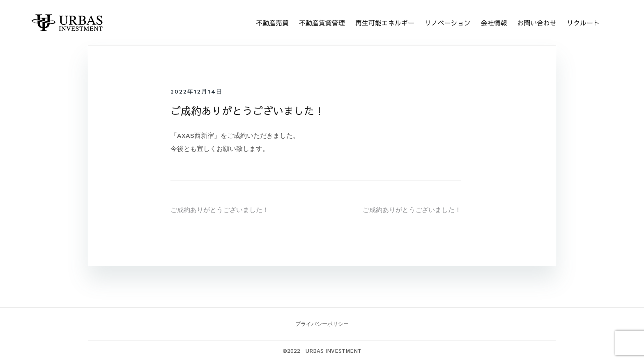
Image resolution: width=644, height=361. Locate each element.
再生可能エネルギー (385, 23)
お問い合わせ (537, 23)
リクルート (583, 23)
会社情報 (494, 23)
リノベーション (447, 23)
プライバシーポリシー (322, 324)
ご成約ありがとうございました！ (220, 210)
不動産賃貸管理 (322, 23)
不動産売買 (272, 23)
